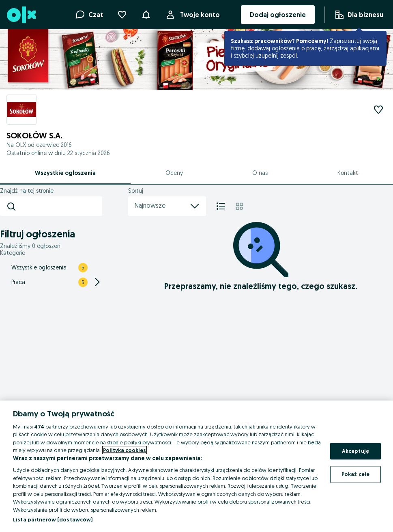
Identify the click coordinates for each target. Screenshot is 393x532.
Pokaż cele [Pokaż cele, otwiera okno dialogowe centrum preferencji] (355, 474)
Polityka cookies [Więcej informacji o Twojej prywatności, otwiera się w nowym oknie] (125, 450)
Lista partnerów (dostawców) (53, 519)
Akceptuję (355, 451)
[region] (196, 466)
